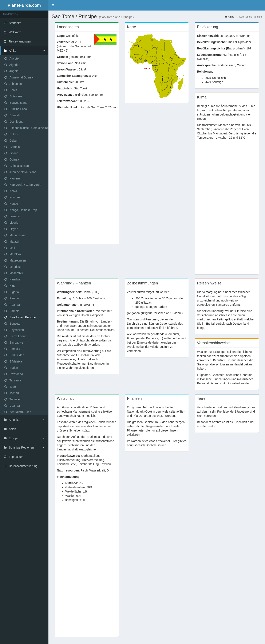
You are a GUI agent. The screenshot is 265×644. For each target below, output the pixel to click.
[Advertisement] (87, 179)
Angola (11, 71)
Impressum (14, 457)
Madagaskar (15, 235)
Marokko (13, 254)
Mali (10, 248)
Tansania (13, 380)
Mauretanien (15, 260)
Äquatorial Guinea (19, 77)
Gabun (11, 141)
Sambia (12, 311)
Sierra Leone (15, 336)
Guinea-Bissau (17, 166)
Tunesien (13, 399)
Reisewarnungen (17, 41)
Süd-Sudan (14, 355)
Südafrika (13, 361)
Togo (10, 387)
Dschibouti (14, 122)
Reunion (12, 298)
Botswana (13, 96)
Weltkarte (13, 32)
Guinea (12, 159)
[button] (53, 5)
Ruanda (12, 305)
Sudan (11, 368)
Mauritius (13, 267)
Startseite (13, 23)
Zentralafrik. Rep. (18, 412)
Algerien (12, 65)
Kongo (11, 204)
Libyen (11, 229)
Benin (11, 90)
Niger (10, 286)
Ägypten (12, 58)
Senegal (12, 324)
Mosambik (14, 273)
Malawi (11, 242)
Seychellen (14, 330)
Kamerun (13, 178)
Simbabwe (14, 343)
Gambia (12, 147)
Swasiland (14, 374)
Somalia (12, 349)
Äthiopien (13, 84)
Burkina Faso (16, 109)
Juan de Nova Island (20, 172)
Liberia (11, 223)
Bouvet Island (16, 103)
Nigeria (12, 292)
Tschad (12, 393)
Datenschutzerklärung (21, 466)
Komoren (13, 197)
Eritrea (11, 134)
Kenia (11, 191)
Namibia (12, 279)
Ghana (11, 153)
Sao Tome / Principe (20, 317)
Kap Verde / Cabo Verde (23, 185)
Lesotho (12, 216)
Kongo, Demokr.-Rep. (21, 210)
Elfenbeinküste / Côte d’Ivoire (26, 128)
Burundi (12, 115)
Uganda (12, 406)
